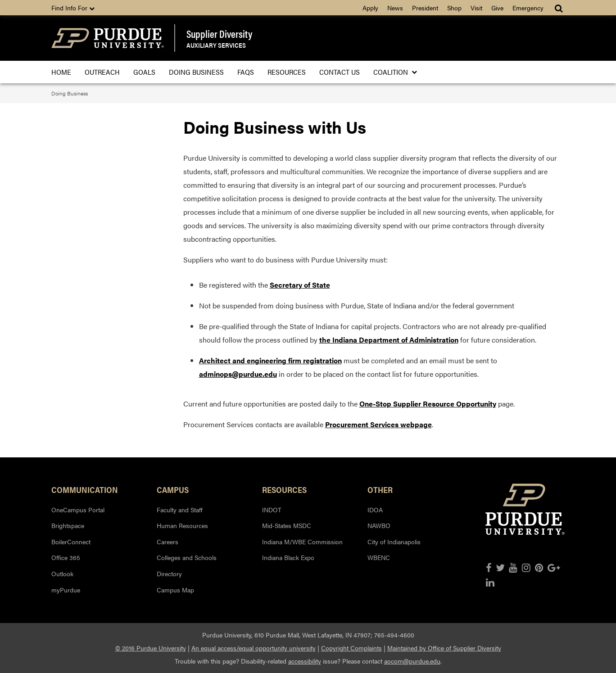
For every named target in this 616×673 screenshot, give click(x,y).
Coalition (392, 72)
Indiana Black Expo (288, 557)
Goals (144, 72)
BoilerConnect (71, 542)
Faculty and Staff (180, 510)
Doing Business (196, 72)
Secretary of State (300, 285)
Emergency (528, 8)
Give (497, 8)
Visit (476, 8)
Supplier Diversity (219, 34)
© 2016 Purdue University (151, 648)
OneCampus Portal (78, 510)
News (395, 8)
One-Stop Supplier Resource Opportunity (428, 404)
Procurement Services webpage (378, 424)
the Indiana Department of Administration (389, 340)
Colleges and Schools (187, 557)
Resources (287, 72)
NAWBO (379, 525)
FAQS (246, 72)
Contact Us (340, 72)
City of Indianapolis (394, 542)
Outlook (62, 574)
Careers (168, 542)
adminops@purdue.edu (238, 374)
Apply (370, 8)
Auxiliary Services (216, 45)
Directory (169, 574)
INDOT (272, 510)
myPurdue (66, 590)
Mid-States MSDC (287, 525)
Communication (85, 489)
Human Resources (182, 525)
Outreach (102, 72)
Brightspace (68, 525)
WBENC (379, 557)
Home (61, 72)
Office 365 (66, 557)
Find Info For (73, 8)
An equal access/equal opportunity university (254, 648)
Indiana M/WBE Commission (302, 542)
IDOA (375, 510)
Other (380, 489)
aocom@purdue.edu (412, 661)
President (425, 8)
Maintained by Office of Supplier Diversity (444, 648)
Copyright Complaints (351, 648)
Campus (173, 489)
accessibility (305, 661)
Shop (454, 8)
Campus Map (175, 590)
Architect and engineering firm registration (270, 360)
